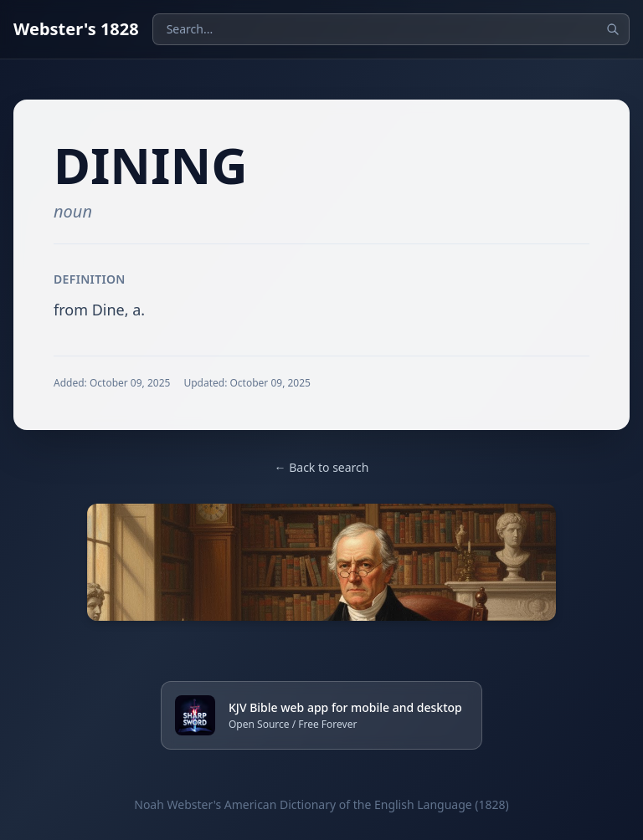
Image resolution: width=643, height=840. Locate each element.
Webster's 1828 (76, 29)
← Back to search (322, 467)
